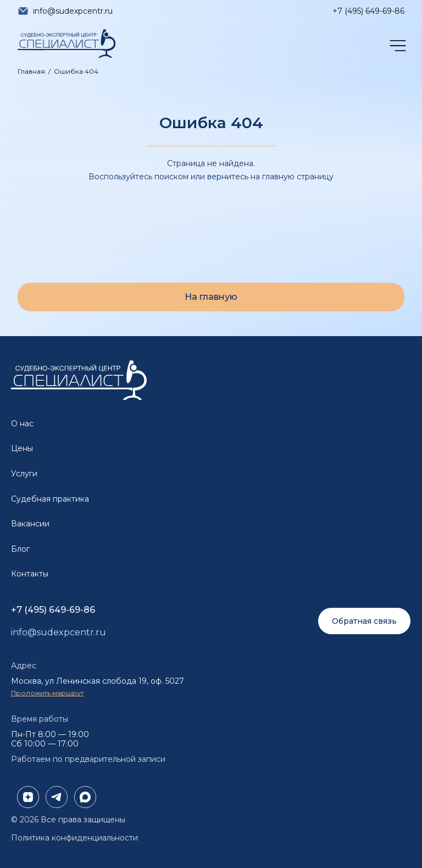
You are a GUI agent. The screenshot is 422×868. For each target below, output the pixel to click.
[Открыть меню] (397, 46)
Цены (22, 448)
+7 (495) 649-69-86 (368, 11)
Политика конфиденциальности (74, 838)
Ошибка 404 (76, 71)
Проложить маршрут (47, 693)
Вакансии (30, 524)
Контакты (30, 574)
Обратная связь (364, 621)
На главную (211, 297)
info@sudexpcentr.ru (73, 11)
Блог (20, 549)
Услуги (24, 474)
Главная (31, 71)
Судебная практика (50, 499)
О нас (22, 424)
